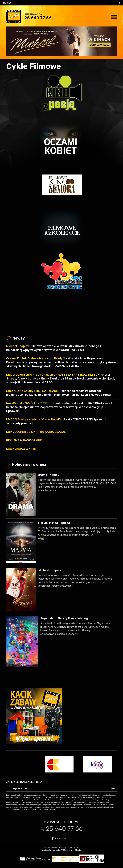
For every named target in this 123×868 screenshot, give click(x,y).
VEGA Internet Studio (71, 850)
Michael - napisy (50, 570)
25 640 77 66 (38, 18)
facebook (59, 838)
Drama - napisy (49, 475)
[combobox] (61, 3)
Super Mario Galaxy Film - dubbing (64, 618)
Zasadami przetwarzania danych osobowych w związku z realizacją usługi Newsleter (76, 795)
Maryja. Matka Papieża (54, 523)
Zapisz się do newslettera (24, 782)
